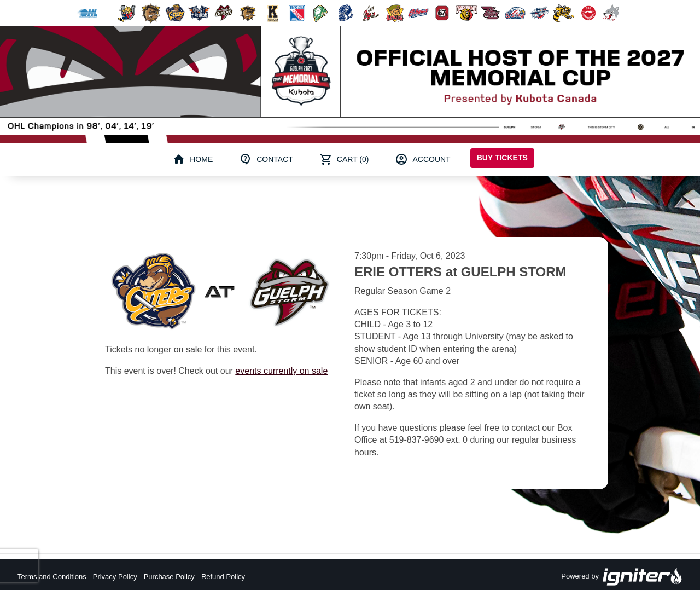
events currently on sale (281, 371)
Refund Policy (223, 577)
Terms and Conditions (52, 577)
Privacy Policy (115, 577)
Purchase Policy (169, 577)
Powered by (622, 577)
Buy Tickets (502, 158)
